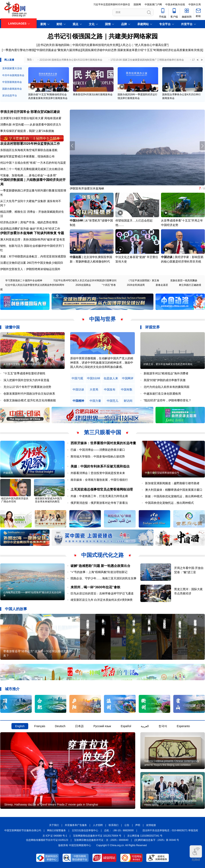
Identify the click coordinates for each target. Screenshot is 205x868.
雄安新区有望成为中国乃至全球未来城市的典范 (48, 500)
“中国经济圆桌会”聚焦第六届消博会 (58, 50)
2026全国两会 (83, 285)
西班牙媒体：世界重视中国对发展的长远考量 (103, 443)
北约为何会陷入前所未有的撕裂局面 (167, 387)
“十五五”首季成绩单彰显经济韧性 (24, 373)
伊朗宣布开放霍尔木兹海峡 (87, 188)
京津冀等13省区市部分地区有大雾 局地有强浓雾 (31, 118)
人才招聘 (98, 825)
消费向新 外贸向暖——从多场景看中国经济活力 (31, 125)
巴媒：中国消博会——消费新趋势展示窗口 (98, 450)
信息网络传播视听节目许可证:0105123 (47, 840)
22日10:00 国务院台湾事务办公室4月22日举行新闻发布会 (71, 60)
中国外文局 (195, 4)
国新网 (137, 4)
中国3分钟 (76, 220)
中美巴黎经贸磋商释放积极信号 (162, 473)
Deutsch (60, 726)
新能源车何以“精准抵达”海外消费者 (166, 373)
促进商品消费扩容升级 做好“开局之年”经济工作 (30, 229)
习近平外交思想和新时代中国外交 (112, 4)
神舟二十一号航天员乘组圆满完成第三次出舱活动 (32, 169)
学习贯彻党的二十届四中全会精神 (24, 280)
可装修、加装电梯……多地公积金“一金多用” (28, 175)
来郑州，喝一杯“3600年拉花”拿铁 (96, 587)
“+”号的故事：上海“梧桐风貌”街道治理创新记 (99, 572)
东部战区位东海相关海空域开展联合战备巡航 (29, 150)
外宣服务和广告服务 (76, 825)
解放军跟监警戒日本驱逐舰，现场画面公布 (27, 156)
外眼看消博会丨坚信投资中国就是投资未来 (98, 473)
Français (40, 726)
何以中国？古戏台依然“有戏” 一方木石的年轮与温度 (33, 163)
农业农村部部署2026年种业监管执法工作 (30, 144)
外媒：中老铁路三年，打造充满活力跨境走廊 (99, 496)
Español (126, 726)
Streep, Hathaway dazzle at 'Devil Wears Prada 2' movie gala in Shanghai (51, 805)
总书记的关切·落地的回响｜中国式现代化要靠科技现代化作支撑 (78, 45)
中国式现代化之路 (102, 555)
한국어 (163, 726)
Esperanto (183, 726)
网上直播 (9, 60)
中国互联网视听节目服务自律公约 (23, 830)
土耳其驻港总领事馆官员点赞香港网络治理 (102, 489)
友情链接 (151, 825)
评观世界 (152, 327)
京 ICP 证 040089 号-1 (55, 836)
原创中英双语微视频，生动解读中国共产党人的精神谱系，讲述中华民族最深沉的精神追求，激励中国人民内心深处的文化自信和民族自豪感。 (102, 363)
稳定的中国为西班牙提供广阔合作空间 (15, 500)
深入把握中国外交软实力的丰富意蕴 (26, 380)
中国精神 (78, 401)
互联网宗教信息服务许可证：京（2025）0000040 (101, 840)
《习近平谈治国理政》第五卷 (143, 280)
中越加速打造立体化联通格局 (162, 394)
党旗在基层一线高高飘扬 (184, 280)
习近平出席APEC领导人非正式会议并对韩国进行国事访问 (85, 280)
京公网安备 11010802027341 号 (145, 836)
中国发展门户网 (153, 4)
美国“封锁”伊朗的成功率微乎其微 (165, 380)
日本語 (79, 726)
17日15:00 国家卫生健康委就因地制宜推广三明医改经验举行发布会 (147, 60)
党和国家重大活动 (12, 68)
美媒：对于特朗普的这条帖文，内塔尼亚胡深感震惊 (33, 256)
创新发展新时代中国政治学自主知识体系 (29, 394)
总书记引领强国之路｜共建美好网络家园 (103, 36)
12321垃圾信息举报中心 (85, 830)
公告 (127, 825)
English (20, 726)
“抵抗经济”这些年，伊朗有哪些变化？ (167, 400)
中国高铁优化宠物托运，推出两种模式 (169, 503)
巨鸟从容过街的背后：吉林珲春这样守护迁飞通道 (102, 593)
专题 (61, 233)
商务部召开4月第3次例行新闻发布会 (93, 95)
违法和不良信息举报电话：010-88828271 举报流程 (170, 830)
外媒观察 (8, 473)
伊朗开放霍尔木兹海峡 (17, 233)
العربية (145, 726)
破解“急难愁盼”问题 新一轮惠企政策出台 (100, 566)
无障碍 (196, 853)
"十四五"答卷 (109, 285)
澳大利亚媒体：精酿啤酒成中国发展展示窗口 (174, 490)
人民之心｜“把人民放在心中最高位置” (144, 45)
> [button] (202, 60)
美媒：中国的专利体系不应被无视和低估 (100, 466)
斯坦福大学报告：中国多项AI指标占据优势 (98, 456)
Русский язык (102, 726)
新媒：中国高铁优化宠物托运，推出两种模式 (174, 496)
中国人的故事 (16, 609)
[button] (202, 146)
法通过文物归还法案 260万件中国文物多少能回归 (32, 263)
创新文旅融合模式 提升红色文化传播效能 (30, 400)
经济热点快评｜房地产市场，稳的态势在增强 (29, 222)
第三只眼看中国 (102, 432)
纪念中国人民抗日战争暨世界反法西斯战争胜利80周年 (35, 285)
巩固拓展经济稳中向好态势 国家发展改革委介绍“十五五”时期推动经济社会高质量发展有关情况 (142, 50)
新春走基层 (162, 285)
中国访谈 (167, 257)
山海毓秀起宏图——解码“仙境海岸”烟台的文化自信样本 (32, 594)
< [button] (198, 60)
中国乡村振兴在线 (175, 4)
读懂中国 (12, 327)
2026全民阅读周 (136, 285)
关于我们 (54, 825)
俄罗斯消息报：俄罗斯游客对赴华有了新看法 (99, 503)
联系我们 (114, 825)
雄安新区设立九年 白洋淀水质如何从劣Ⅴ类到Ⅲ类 (102, 600)
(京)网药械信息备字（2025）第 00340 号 (157, 840)
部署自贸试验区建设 (45, 112)
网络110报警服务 (56, 830)
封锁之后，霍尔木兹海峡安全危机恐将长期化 (168, 364)
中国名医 (75, 257)
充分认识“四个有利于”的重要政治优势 (27, 387)
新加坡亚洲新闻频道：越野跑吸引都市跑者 (172, 483)
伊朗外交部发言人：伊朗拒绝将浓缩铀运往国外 (30, 269)
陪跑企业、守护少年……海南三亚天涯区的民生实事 (104, 578)
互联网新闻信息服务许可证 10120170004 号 (97, 836)
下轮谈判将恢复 (45, 233)
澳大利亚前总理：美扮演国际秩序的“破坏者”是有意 (33, 239)
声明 (138, 825)
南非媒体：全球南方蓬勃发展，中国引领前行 (99, 480)
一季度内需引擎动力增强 (18, 50)
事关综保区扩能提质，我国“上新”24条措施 (27, 131)
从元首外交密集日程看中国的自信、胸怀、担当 (29, 364)
